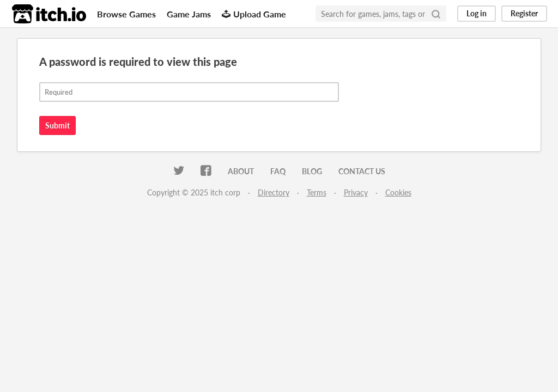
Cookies (398, 192)
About (241, 171)
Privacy (356, 192)
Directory (274, 192)
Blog (312, 171)
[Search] (436, 14)
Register (524, 13)
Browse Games (126, 14)
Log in (477, 13)
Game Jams (189, 14)
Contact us (362, 171)
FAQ (278, 171)
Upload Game (254, 14)
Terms (317, 192)
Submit (57, 125)
